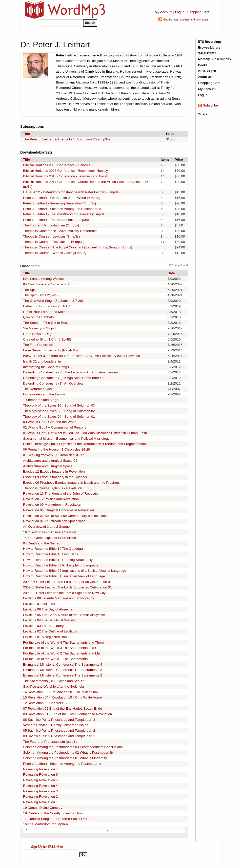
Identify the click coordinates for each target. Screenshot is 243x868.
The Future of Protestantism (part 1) (50, 742)
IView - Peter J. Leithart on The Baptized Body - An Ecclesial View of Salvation (82, 356)
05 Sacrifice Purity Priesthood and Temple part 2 (59, 731)
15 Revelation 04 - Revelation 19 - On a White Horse (62, 697)
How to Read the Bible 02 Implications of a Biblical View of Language (75, 571)
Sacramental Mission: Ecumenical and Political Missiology (66, 439)
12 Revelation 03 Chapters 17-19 (48, 703)
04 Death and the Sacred (42, 543)
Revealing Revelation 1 (40, 802)
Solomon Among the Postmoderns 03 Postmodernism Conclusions (73, 747)
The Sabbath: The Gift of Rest (45, 323)
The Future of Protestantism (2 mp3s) (51, 225)
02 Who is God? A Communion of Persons (55, 427)
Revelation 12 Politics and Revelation (51, 499)
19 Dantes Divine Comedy (43, 808)
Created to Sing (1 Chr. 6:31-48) (47, 339)
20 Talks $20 (207, 71)
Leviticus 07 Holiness (39, 604)
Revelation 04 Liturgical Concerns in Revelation (58, 510)
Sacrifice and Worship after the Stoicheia (54, 686)
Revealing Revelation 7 (40, 769)
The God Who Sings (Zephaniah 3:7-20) (53, 301)
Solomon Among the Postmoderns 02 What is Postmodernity (68, 753)
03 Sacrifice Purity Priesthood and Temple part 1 (59, 736)
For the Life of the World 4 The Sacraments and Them (63, 642)
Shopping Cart (198, 12)
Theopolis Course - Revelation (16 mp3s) (54, 242)
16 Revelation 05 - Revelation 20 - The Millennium (60, 692)
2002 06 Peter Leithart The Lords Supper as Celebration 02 (67, 582)
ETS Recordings (210, 42)
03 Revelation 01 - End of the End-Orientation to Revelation (67, 714)
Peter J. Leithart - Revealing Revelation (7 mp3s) (59, 203)
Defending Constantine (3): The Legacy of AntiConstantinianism (70, 372)
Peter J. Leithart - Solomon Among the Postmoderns (62, 209)
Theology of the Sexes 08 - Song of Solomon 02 (59, 411)
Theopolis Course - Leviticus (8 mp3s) (51, 236)
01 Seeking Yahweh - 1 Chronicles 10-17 (54, 455)
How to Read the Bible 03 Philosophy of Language (61, 565)
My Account (164, 12)
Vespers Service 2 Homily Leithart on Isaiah (56, 725)
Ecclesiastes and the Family (44, 394)
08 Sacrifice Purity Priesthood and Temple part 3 (59, 720)
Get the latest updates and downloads (186, 19)
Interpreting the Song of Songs (46, 367)
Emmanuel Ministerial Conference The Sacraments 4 (63, 664)
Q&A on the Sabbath (38, 317)
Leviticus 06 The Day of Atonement (49, 609)
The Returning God (37, 389)
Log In (180, 12)
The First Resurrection (40, 345)
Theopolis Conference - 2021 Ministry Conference (60, 231)
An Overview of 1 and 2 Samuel (47, 527)
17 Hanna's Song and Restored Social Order (56, 819)
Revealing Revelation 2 (40, 797)
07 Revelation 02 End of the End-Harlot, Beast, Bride (63, 708)
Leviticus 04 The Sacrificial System (49, 620)
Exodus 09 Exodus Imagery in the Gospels (55, 477)
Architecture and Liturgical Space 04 (50, 461)
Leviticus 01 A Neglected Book (46, 637)
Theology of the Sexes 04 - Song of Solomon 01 (59, 417)
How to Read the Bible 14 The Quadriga (53, 549)
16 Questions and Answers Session (50, 532)
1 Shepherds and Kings (41, 400)
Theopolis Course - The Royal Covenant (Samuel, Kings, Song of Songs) (78, 247)
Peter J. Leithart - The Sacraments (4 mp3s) (56, 220)
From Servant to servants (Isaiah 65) (50, 350)
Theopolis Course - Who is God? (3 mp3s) (55, 253)
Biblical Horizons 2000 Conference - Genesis (57, 165)
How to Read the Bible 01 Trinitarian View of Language (64, 576)
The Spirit (30, 290)
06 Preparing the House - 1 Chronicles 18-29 (57, 449)
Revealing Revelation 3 (40, 791)
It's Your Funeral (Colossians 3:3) (48, 284)
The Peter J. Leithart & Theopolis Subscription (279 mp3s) (66, 139)
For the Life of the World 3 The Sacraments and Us (61, 648)
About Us (205, 77)
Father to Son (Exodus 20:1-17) (47, 306)
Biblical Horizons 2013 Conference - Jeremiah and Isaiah (66, 176)
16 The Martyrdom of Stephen (45, 824)
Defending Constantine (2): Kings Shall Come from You (64, 378)
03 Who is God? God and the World (50, 422)
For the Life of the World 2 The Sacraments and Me (61, 653)
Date (171, 273)
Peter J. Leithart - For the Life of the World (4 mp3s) (62, 198)
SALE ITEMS (207, 53)
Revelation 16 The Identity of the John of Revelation (62, 493)
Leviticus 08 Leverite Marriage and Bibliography (59, 598)
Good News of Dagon (39, 334)
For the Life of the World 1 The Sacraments (55, 659)
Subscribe (210, 105)
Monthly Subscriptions (215, 59)
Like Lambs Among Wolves (43, 279)
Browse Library (209, 48)
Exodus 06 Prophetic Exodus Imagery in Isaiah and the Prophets (71, 483)
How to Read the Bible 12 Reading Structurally (58, 560)
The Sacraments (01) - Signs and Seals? (54, 681)
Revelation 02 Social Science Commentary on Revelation (66, 516)
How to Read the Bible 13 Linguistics (50, 554)
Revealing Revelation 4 (40, 786)
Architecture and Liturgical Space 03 (50, 466)
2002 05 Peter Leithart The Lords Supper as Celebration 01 (67, 587)
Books (203, 65)
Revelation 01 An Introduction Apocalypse (54, 521)
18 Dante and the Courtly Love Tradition (53, 813)
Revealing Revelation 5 (40, 780)
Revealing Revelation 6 (40, 775)
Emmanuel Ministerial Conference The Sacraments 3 (63, 670)
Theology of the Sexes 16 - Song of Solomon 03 (59, 405)
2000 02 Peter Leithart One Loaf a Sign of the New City (64, 593)
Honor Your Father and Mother (46, 312)
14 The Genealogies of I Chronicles (49, 538)
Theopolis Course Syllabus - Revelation (53, 488)
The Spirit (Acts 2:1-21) (40, 295)
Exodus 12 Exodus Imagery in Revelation (54, 471)
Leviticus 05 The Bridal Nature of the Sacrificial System (64, 615)
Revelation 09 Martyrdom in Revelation (52, 505)
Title (26, 134)
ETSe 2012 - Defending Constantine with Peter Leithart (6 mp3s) (71, 192)
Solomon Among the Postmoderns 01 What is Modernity (65, 758)
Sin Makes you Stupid (39, 328)
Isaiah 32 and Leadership (42, 361)
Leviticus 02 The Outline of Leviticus (50, 631)
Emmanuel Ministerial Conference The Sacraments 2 (63, 675)
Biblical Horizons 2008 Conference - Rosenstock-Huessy (65, 171)
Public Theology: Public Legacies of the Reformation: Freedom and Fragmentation (84, 444)
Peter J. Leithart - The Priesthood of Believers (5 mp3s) (64, 214)
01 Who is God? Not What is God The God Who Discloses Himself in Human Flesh (85, 433)
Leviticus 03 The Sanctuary (43, 626)
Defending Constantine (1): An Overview (53, 383)
